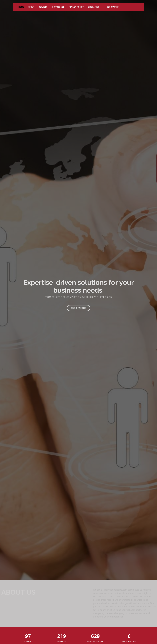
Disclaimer (93, 7)
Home (21, 7)
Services (43, 7)
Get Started (113, 7)
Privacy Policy (76, 7)
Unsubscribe (58, 7)
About (31, 7)
